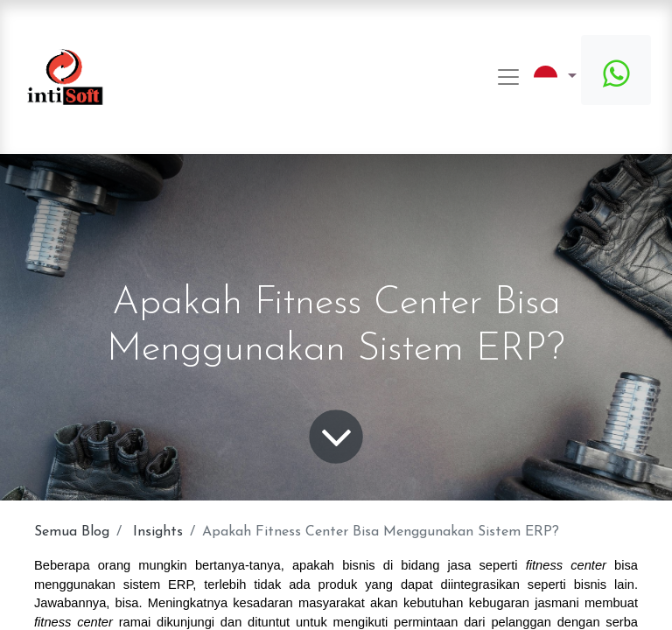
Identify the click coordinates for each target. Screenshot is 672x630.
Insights (158, 532)
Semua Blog (72, 532)
